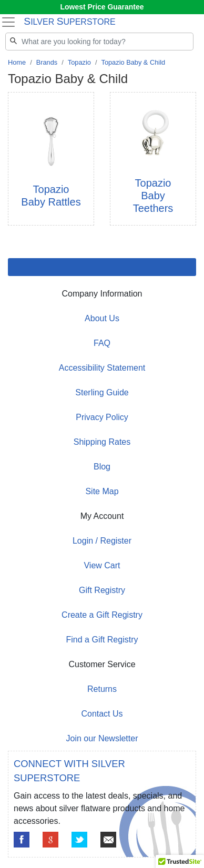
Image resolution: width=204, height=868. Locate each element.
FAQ (102, 343)
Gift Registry (102, 590)
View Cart (102, 565)
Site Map (102, 491)
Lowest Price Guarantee (102, 7)
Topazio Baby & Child (133, 62)
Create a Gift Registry (102, 615)
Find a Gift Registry (102, 640)
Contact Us (102, 714)
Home (17, 62)
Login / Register (102, 541)
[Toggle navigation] (8, 22)
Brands (47, 62)
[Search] (99, 42)
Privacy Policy (102, 417)
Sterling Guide (102, 392)
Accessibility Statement (102, 368)
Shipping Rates (102, 442)
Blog (102, 467)
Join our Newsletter (102, 738)
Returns (102, 689)
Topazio (79, 62)
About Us (102, 318)
